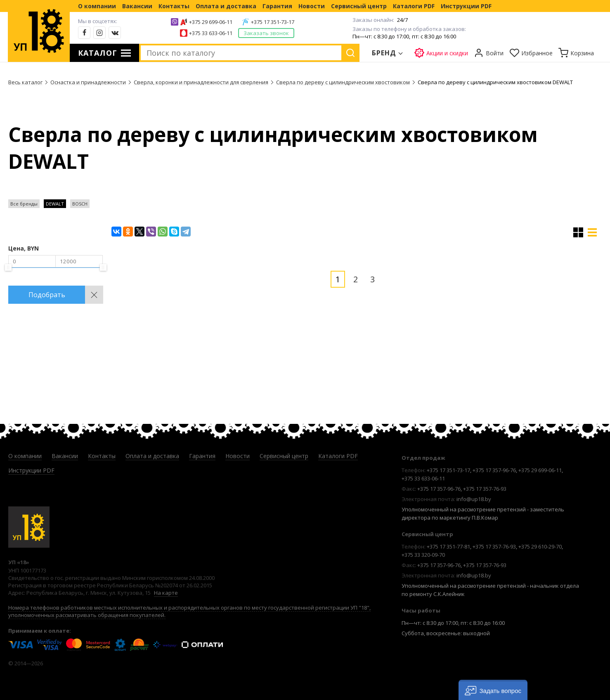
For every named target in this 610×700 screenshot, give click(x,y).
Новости (312, 6)
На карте (166, 593)
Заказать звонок (266, 33)
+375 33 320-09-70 (423, 555)
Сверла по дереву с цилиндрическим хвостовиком (343, 82)
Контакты (174, 6)
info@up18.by (474, 499)
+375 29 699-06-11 (211, 22)
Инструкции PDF (466, 6)
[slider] (8, 267)
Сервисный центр (359, 6)
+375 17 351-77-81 (448, 546)
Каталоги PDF (414, 6)
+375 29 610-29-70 (540, 546)
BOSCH (80, 204)
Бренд (384, 53)
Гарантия (277, 6)
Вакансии (137, 6)
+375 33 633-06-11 (211, 33)
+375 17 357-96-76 (494, 470)
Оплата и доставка (226, 6)
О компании (97, 6)
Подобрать (47, 295)
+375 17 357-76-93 (485, 489)
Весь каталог (25, 82)
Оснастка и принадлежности (88, 82)
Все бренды (24, 204)
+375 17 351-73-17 (273, 22)
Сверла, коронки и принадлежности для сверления (201, 82)
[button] (493, 690)
